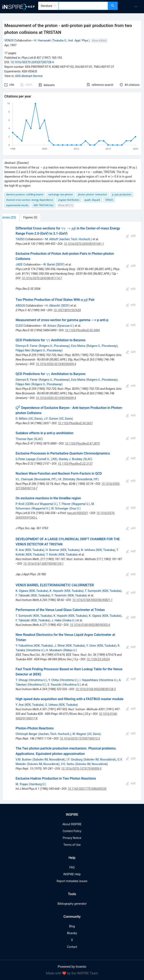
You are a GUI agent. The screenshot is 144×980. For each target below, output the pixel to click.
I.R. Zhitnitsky (66, 479)
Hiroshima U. (35, 650)
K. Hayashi (56, 591)
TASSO (20, 239)
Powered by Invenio (72, 967)
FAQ (72, 867)
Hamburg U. (37, 784)
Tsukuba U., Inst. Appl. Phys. (71, 40)
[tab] (16, 217)
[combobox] (83, 6)
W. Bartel (49, 265)
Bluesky (72, 933)
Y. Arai (20, 705)
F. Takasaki (23, 595)
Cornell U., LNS (47, 459)
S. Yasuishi (55, 685)
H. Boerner (52, 550)
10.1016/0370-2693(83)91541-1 (84, 244)
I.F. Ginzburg (74, 759)
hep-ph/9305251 (78, 513)
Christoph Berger (26, 734)
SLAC (38, 439)
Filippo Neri (23, 350)
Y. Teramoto (59, 595)
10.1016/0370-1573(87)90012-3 (80, 739)
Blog (72, 926)
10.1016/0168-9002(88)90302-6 (90, 625)
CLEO (19, 326)
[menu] (131, 7)
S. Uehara (51, 705)
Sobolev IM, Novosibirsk (49, 759)
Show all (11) (66, 205)
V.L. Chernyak (24, 479)
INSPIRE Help (72, 874)
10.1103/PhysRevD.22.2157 (75, 464)
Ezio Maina (78, 346)
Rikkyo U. (70, 650)
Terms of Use (72, 845)
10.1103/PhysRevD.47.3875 (82, 444)
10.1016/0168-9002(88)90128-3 (95, 689)
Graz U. (75, 508)
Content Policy (72, 831)
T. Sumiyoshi (93, 591)
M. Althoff (52, 239)
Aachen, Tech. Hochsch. (75, 239)
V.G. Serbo (68, 764)
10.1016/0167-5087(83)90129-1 (43, 564)
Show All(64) (99, 41)
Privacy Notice (72, 838)
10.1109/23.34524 (98, 659)
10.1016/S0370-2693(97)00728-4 (32, 62)
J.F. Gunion (51, 419)
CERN (30, 504)
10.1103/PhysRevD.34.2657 (75, 423)
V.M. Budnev (24, 759)
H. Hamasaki (43, 40)
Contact (72, 947)
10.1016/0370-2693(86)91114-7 (42, 278)
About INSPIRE (72, 824)
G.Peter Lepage (25, 459)
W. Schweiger (60, 508)
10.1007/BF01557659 (67, 310)
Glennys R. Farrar (27, 346)
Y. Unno (91, 646)
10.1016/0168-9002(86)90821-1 (92, 600)
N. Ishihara (88, 550)
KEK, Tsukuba (35, 550)
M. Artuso (50, 326)
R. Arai (20, 550)
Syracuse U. (65, 326)
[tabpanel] (72, 511)
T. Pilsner (65, 504)
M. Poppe (22, 784)
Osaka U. (69, 620)
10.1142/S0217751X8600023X (87, 789)
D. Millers (21, 419)
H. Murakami (54, 650)
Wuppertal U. (48, 504)
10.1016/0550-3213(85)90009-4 (56, 364)
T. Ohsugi (22, 680)
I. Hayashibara (89, 680)
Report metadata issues (72, 881)
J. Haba (56, 620)
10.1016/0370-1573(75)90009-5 (81, 769)
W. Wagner (79, 734)
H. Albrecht (53, 306)
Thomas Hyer (24, 439)
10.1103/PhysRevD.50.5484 (82, 330)
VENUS (9, 40)
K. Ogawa (22, 591)
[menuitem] (136, 7)
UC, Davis (36, 419)
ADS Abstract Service (29, 76)
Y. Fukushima (24, 646)
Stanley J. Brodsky (71, 459)
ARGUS (20, 306)
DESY (60, 265)
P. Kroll (20, 504)
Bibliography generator (72, 904)
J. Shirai (60, 646)
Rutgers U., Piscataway (54, 346)
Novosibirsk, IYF (45, 479)
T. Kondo (52, 555)
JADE (19, 265)
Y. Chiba (54, 680)
